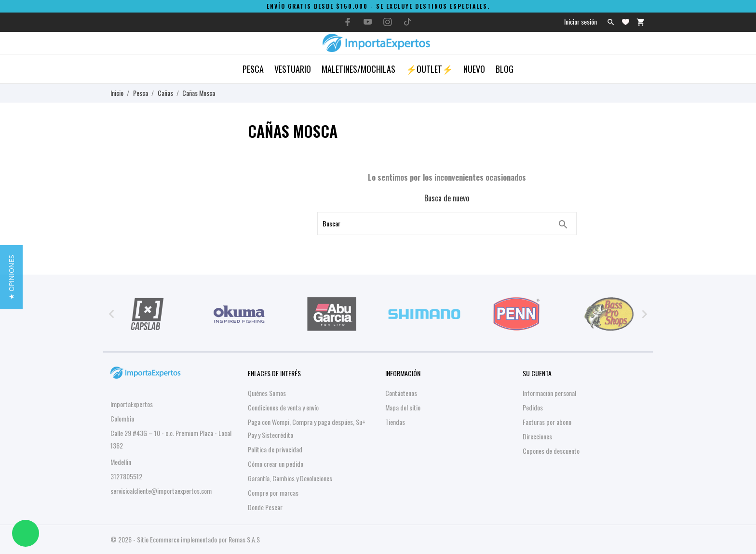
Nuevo (474, 69)
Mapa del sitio (403, 407)
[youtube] (368, 22)
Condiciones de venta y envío (283, 407)
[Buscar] (563, 224)
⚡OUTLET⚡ (429, 69)
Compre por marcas (273, 493)
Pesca (253, 69)
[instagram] (388, 22)
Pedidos (533, 407)
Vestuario (293, 69)
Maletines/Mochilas (358, 69)
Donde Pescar (265, 507)
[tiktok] (407, 22)
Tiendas (395, 422)
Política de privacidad (275, 449)
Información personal (549, 393)
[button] (11, 277)
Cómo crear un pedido (276, 464)
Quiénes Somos (267, 393)
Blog (505, 69)
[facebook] (348, 22)
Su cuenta (537, 373)
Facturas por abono (547, 422)
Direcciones (537, 436)
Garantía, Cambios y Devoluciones (290, 478)
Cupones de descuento (551, 451)
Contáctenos (401, 393)
